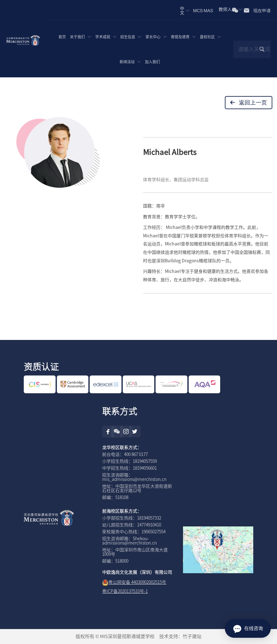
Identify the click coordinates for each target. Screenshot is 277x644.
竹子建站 (192, 636)
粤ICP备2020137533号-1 (125, 591)
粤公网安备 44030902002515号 (137, 582)
